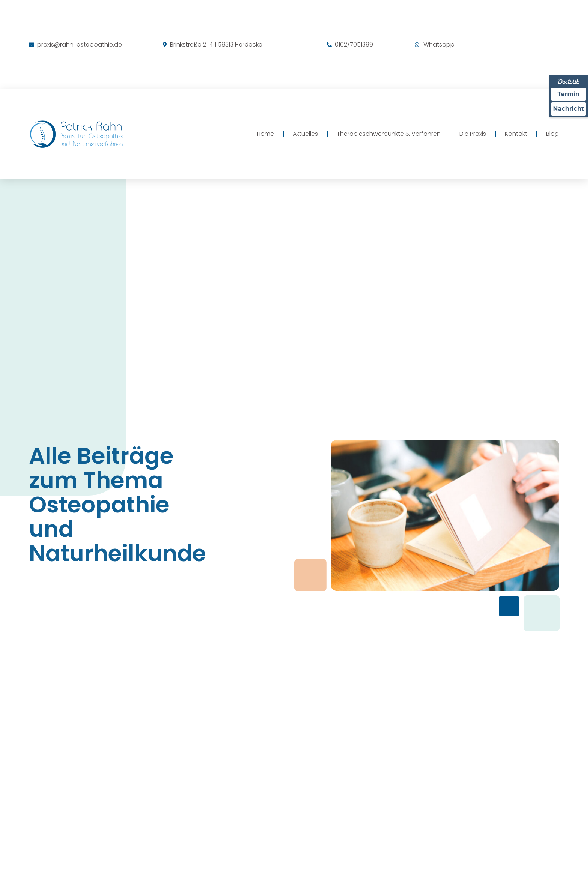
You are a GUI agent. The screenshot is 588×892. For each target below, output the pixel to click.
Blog (552, 134)
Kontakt (516, 134)
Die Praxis (473, 134)
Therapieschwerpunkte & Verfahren (389, 134)
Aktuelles (305, 134)
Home (265, 134)
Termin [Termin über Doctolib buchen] (569, 94)
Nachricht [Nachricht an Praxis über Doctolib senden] (568, 109)
